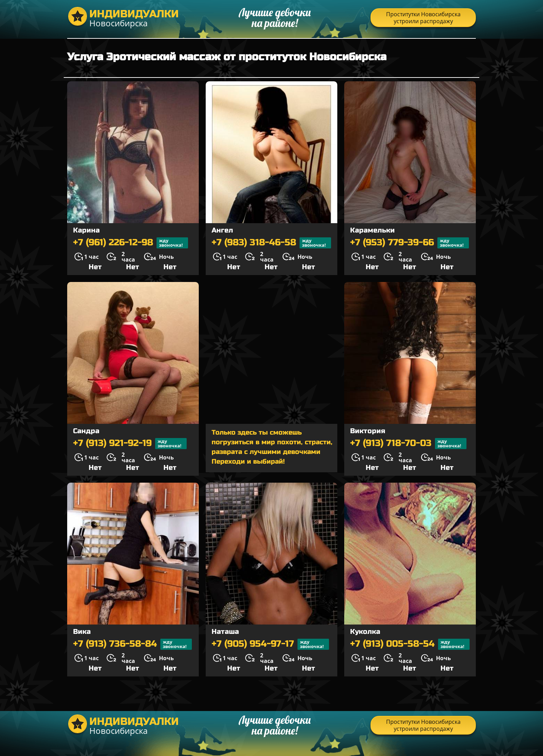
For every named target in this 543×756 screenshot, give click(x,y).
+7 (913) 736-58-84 (132, 644)
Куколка (365, 632)
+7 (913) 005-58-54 (410, 644)
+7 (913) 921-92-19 (130, 444)
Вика (82, 632)
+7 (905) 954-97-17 (270, 644)
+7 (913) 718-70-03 (408, 444)
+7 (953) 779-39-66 (410, 243)
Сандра (86, 431)
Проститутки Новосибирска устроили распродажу (423, 18)
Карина (86, 230)
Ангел (222, 230)
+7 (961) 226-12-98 (131, 243)
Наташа (225, 632)
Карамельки (372, 230)
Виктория (368, 431)
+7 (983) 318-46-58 (271, 243)
